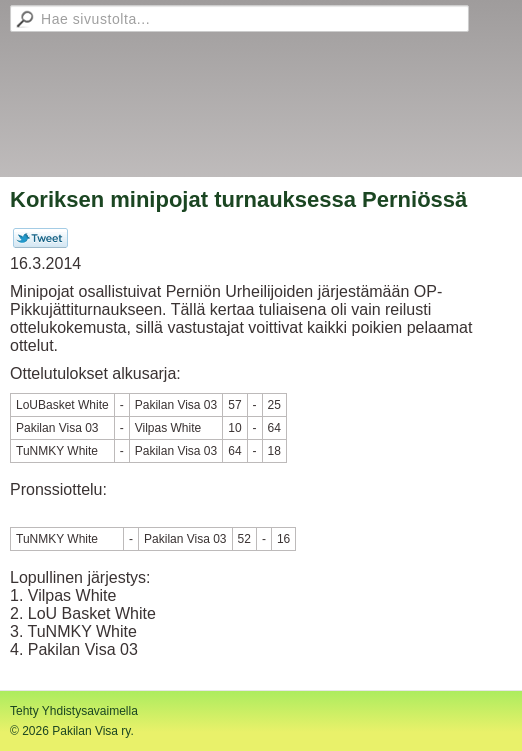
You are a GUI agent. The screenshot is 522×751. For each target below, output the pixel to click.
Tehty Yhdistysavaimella (74, 711)
